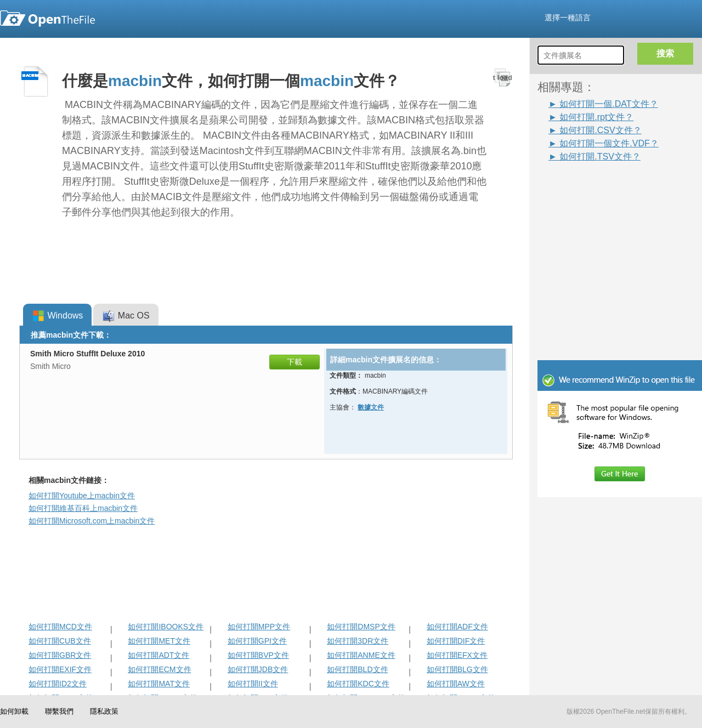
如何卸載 (14, 711)
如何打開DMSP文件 (361, 627)
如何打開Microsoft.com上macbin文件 (92, 521)
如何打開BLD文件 (357, 669)
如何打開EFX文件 (457, 655)
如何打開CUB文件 (60, 641)
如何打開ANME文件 (361, 655)
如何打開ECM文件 (159, 669)
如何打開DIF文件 (456, 641)
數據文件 (371, 407)
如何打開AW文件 (456, 684)
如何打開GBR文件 (60, 655)
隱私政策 (104, 711)
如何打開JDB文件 (258, 669)
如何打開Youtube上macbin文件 (82, 496)
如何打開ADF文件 (457, 627)
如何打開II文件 (253, 684)
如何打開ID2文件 (58, 684)
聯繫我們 (59, 711)
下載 (295, 362)
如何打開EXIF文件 (60, 669)
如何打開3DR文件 (358, 641)
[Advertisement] (603, 187)
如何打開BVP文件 (258, 655)
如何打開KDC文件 (358, 684)
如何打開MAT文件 (159, 684)
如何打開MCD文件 (60, 627)
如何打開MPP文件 (259, 627)
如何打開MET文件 (159, 641)
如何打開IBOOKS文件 (166, 627)
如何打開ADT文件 (158, 655)
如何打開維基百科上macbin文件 (83, 508)
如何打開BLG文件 (457, 669)
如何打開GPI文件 (257, 641)
